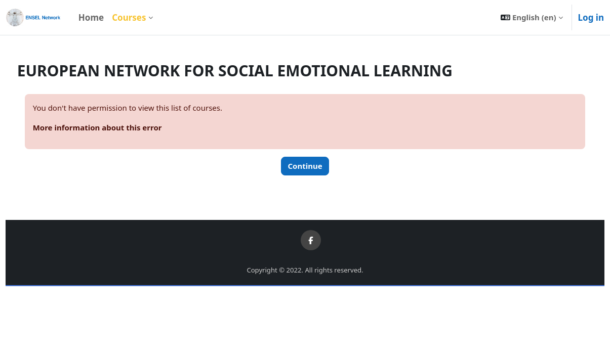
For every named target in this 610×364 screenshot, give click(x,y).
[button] (532, 17)
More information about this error (116, 127)
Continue (305, 166)
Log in (591, 17)
